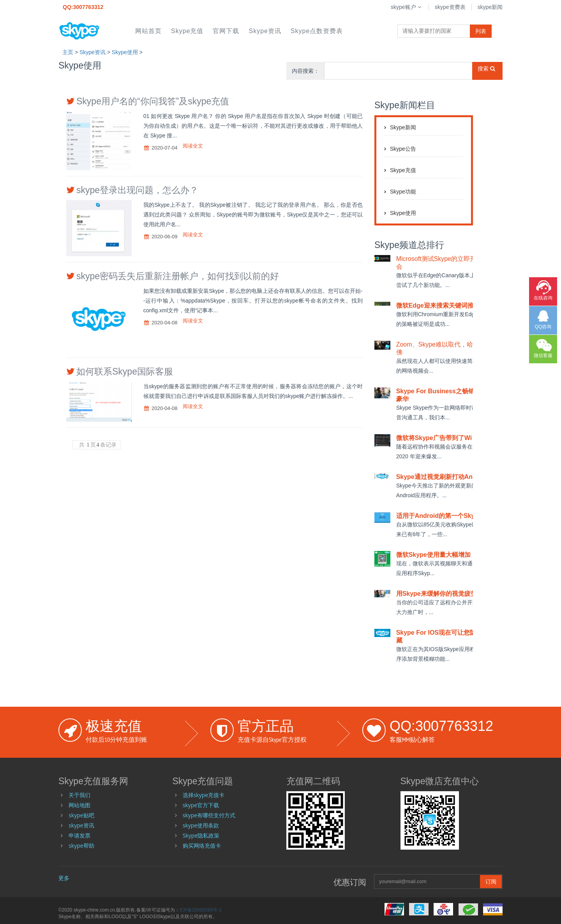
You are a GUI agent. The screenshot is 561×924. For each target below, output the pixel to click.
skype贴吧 (81, 815)
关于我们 (79, 795)
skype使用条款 (201, 825)
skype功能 (403, 192)
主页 (68, 52)
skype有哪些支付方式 (209, 815)
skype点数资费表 (317, 31)
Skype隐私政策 (201, 835)
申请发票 (79, 835)
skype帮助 (81, 846)
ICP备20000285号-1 (201, 910)
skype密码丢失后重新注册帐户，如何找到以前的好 (178, 276)
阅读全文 (193, 146)
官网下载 (226, 31)
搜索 (486, 69)
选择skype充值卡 (204, 795)
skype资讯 (265, 31)
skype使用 (125, 52)
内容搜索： (305, 71)
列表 (481, 31)
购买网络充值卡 (202, 846)
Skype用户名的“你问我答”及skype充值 (153, 101)
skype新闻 (490, 7)
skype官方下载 (201, 805)
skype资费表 (450, 7)
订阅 (491, 881)
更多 (64, 878)
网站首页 (148, 31)
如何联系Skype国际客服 (125, 371)
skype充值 (187, 31)
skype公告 (403, 149)
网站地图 (79, 805)
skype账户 (407, 7)
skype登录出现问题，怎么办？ (137, 190)
